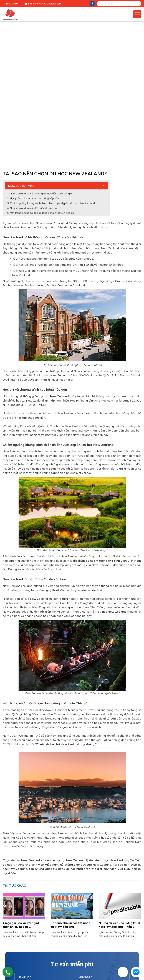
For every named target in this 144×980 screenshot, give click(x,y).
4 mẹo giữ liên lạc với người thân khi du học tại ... (21, 781)
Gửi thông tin (72, 891)
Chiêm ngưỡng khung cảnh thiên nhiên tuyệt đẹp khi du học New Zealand (52, 59)
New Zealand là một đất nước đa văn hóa (34, 64)
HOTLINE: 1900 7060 (72, 901)
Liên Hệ (49, 957)
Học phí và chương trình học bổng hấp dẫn (34, 54)
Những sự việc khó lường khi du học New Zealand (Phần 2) (120, 781)
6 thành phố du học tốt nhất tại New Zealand (70, 781)
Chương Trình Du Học (57, 934)
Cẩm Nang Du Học (55, 940)
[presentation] (72, 877)
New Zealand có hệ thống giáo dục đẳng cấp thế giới (41, 50)
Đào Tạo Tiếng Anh (56, 951)
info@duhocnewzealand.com (45, 4)
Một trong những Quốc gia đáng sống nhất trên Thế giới (43, 69)
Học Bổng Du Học (55, 946)
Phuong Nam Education (59, 929)
